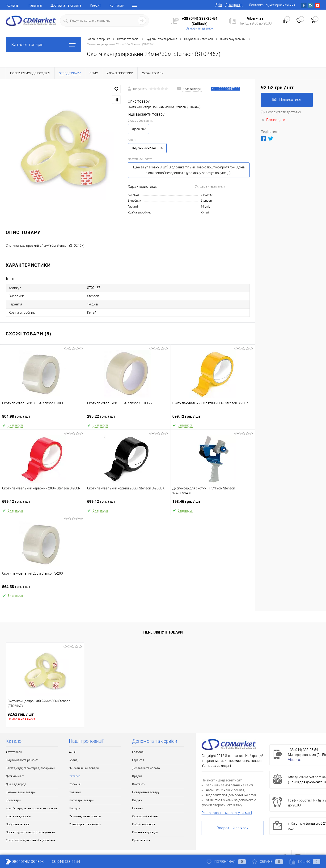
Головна (12, 5)
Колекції (75, 784)
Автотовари (14, 752)
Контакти (117, 5)
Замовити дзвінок (200, 28)
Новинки (75, 792)
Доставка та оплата (66, 5)
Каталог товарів (43, 44)
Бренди (74, 760)
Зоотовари (13, 800)
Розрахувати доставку (281, 112)
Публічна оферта (144, 824)
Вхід (219, 5)
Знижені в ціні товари (21, 792)
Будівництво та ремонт (22, 760)
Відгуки (137, 800)
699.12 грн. (213, 418)
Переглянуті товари (163, 632)
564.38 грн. (42, 589)
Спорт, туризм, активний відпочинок (31, 840)
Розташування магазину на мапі (227, 813)
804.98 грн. (42, 418)
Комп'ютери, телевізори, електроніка (31, 808)
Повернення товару (146, 792)
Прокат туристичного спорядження (30, 832)
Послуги (75, 808)
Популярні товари (81, 800)
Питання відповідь (145, 832)
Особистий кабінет (145, 816)
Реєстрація (234, 5)
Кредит (95, 5)
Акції (72, 752)
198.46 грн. (213, 503)
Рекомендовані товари (85, 816)
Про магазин (141, 840)
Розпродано (273, 120)
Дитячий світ (15, 776)
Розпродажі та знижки (85, 824)
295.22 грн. (127, 418)
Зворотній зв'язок (233, 828)
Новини (137, 808)
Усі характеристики (210, 186)
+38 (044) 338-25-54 (200, 18)
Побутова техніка (18, 824)
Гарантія (35, 5)
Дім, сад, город (16, 784)
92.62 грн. (21, 714)
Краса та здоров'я (18, 816)
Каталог (74, 776)
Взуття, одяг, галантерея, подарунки (30, 768)
